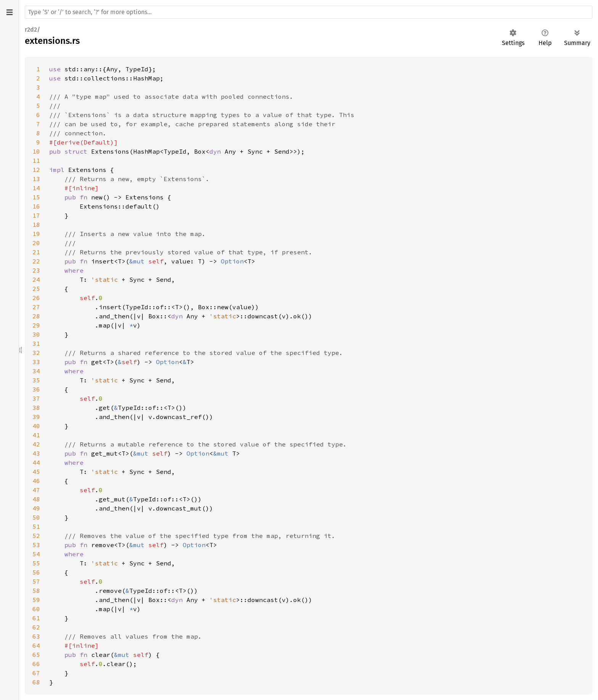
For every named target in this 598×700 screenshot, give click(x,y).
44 (36, 462)
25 (36, 289)
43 (36, 453)
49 (36, 508)
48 (36, 499)
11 (36, 161)
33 (36, 362)
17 (36, 215)
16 (36, 206)
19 (36, 234)
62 (36, 627)
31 (36, 344)
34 (36, 371)
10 (36, 151)
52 (36, 536)
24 (36, 279)
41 (36, 435)
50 (36, 517)
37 (36, 398)
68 (36, 682)
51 (36, 527)
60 (36, 609)
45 (36, 472)
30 (36, 334)
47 (36, 490)
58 (36, 591)
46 (36, 481)
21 (36, 252)
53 (36, 545)
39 (36, 417)
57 (36, 581)
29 (36, 325)
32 (36, 353)
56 (36, 572)
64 (36, 645)
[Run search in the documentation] (309, 12)
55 (36, 563)
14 (36, 188)
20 (36, 243)
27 (36, 307)
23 (36, 270)
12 (36, 170)
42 (36, 444)
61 (36, 618)
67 (36, 673)
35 (36, 380)
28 (36, 316)
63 (36, 636)
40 (36, 426)
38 (36, 408)
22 (36, 261)
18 (36, 225)
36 (36, 389)
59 (36, 600)
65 (36, 655)
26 (36, 298)
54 (36, 554)
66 (36, 664)
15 (36, 197)
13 (36, 179)
